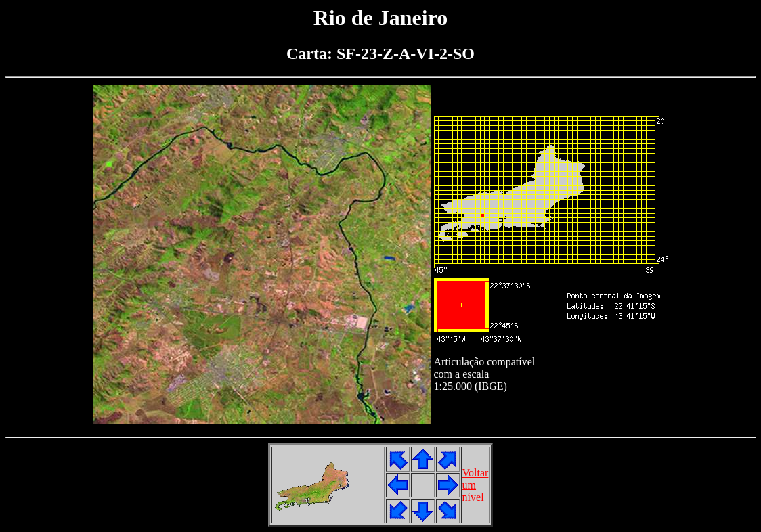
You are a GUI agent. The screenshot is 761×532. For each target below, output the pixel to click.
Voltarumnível (476, 485)
